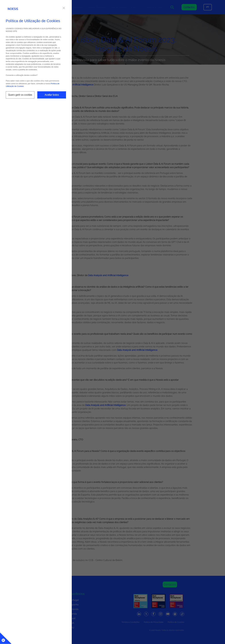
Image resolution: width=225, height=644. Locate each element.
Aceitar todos (52, 95)
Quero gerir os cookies (20, 95)
